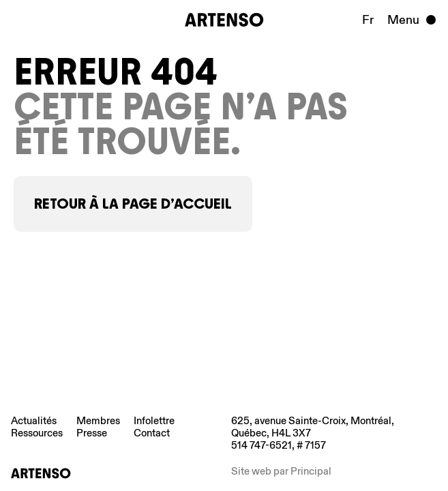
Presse (92, 433)
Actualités (34, 421)
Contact (152, 433)
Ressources (37, 433)
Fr (368, 19)
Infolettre (154, 421)
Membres (98, 421)
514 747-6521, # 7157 (279, 445)
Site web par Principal (281, 471)
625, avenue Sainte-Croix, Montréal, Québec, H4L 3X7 (313, 427)
